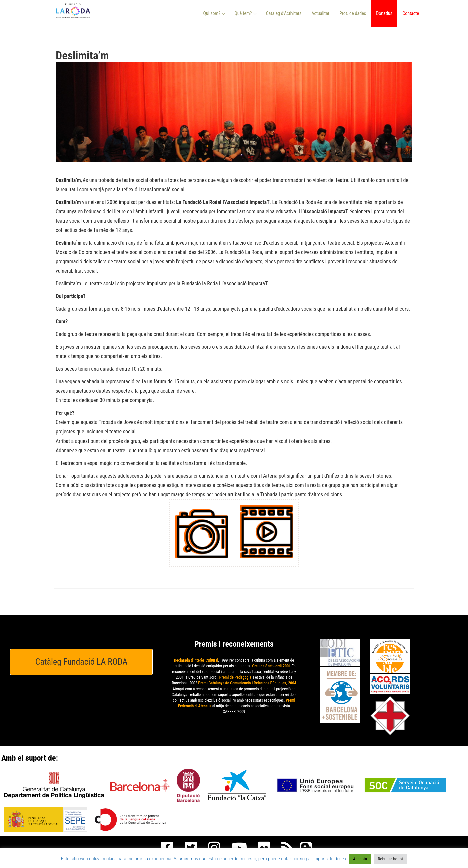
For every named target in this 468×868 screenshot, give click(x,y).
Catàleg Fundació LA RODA (81, 662)
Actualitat (320, 13)
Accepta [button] (360, 859)
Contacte (411, 13)
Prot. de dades (353, 13)
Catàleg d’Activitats (284, 13)
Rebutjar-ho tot (390, 859)
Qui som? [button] (214, 13)
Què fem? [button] (245, 13)
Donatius (384, 13)
